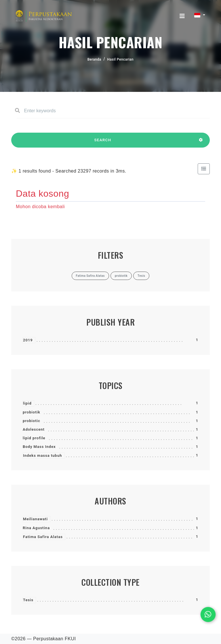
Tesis (28, 600)
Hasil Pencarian (121, 59)
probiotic (32, 421)
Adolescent (34, 429)
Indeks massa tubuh (42, 456)
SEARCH (103, 143)
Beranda (94, 59)
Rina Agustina (36, 528)
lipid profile (34, 438)
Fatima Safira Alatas (43, 537)
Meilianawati (35, 519)
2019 (28, 340)
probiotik (32, 412)
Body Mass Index (39, 447)
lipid (27, 403)
